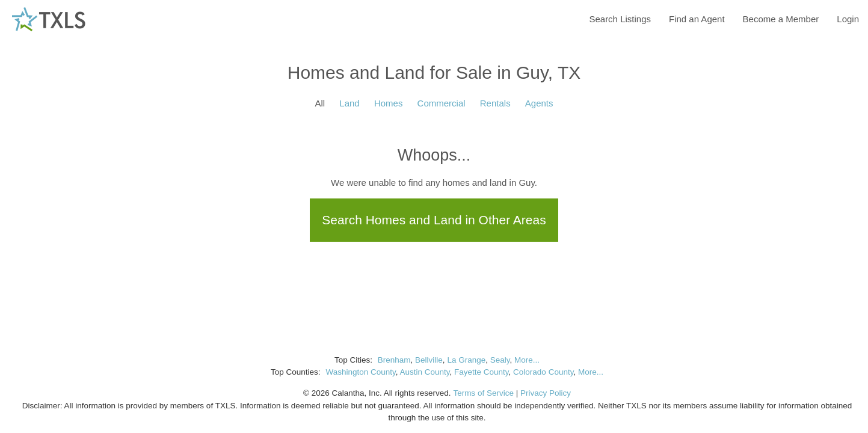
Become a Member (781, 19)
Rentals (495, 103)
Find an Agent (697, 19)
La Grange (466, 360)
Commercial (442, 103)
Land (349, 103)
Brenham (394, 360)
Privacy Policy (546, 393)
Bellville (429, 360)
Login (848, 19)
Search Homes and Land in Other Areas (434, 220)
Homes (389, 103)
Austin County (424, 372)
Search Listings (620, 19)
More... (527, 360)
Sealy (500, 360)
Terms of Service (483, 393)
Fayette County (482, 372)
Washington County (360, 372)
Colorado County (543, 372)
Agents (539, 103)
